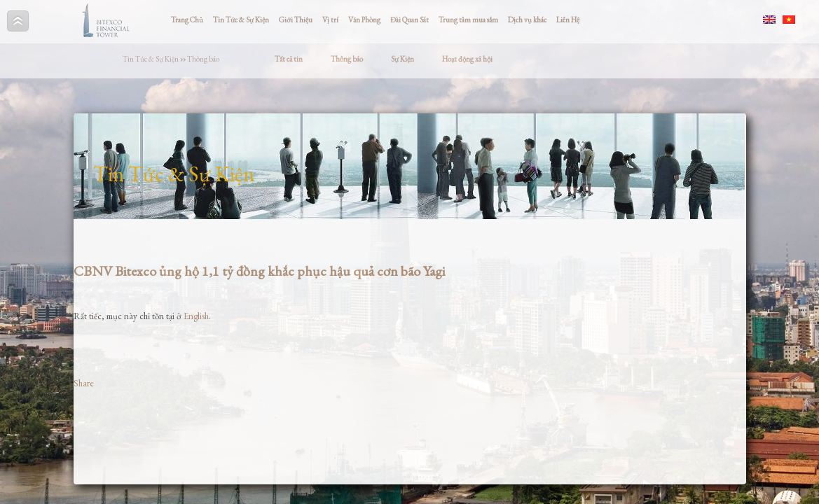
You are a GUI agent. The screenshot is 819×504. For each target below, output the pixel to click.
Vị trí (330, 20)
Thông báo (203, 59)
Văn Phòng (364, 20)
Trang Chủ (187, 20)
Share (84, 383)
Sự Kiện (402, 59)
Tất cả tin (289, 59)
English (196, 316)
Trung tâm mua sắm (468, 20)
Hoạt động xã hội (467, 59)
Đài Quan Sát (409, 20)
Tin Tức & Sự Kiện (241, 20)
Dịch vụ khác (527, 20)
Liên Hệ (568, 20)
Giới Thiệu (296, 20)
